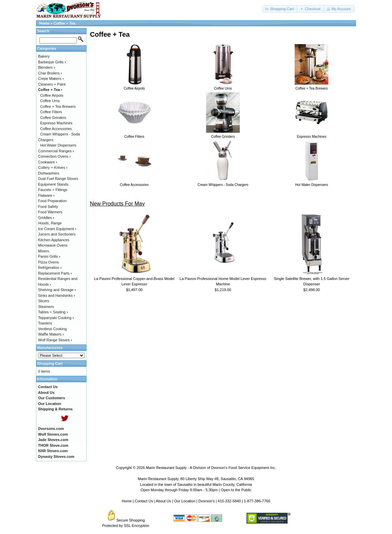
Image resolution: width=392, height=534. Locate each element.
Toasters (45, 323)
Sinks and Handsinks (56, 295)
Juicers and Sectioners (57, 234)
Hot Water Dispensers (58, 145)
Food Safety (48, 207)
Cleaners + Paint (52, 84)
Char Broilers (50, 73)
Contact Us (144, 501)
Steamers (46, 307)
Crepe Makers (51, 78)
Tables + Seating (53, 312)
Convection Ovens (54, 156)
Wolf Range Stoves (55, 340)
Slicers (44, 301)
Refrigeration (50, 268)
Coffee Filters (51, 112)
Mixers (43, 251)
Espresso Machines (56, 123)
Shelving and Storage (57, 290)
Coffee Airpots (52, 95)
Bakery (44, 56)
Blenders (46, 67)
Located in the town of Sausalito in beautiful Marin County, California (196, 484)
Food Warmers (50, 212)
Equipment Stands (53, 184)
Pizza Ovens (48, 262)
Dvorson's (207, 501)
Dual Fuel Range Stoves (58, 179)
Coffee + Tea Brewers (58, 106)
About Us (164, 501)
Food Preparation (52, 201)
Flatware (46, 195)
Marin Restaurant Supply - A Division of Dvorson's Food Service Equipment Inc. (211, 468)
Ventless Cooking (52, 329)
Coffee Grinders (53, 118)
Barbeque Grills (52, 62)
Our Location (185, 501)
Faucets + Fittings (53, 190)
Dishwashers (49, 173)
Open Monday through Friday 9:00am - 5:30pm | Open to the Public (196, 490)
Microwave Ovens (53, 245)
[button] (280, 9)
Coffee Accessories (56, 129)
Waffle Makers (51, 334)
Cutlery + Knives (53, 167)
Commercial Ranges (56, 151)
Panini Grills (49, 256)
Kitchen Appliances (54, 240)
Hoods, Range (50, 223)
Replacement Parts (55, 273)
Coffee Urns (50, 101)
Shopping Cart (50, 364)
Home (44, 23)
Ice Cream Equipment (57, 229)
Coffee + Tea (64, 23)
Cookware (47, 162)
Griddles (46, 218)
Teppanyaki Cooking (56, 318)
